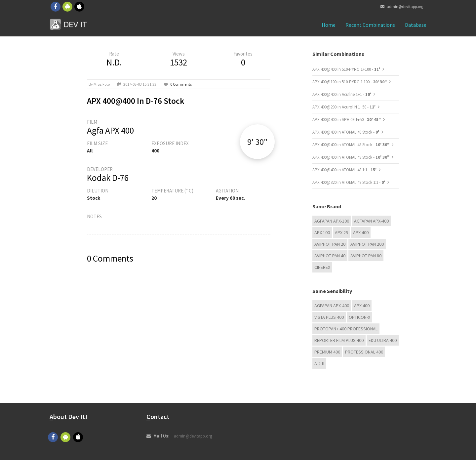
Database (416, 25)
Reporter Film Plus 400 (339, 340)
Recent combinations (370, 25)
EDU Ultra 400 (383, 340)
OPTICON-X (359, 317)
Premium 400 (327, 352)
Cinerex (322, 267)
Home (329, 25)
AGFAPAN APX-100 (332, 221)
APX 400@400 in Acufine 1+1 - (342, 94)
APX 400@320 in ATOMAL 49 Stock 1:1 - (349, 182)
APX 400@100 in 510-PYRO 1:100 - (350, 82)
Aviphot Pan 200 (367, 244)
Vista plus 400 (329, 317)
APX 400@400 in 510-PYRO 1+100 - (347, 69)
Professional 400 (364, 352)
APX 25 (341, 232)
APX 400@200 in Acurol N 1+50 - (344, 107)
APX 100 (322, 232)
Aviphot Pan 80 (366, 256)
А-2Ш (319, 363)
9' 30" (257, 142)
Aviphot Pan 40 (330, 256)
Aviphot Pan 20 (330, 244)
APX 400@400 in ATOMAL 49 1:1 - (345, 170)
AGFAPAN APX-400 (371, 221)
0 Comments (181, 84)
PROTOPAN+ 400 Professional (346, 329)
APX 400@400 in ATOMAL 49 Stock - (346, 132)
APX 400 (361, 232)
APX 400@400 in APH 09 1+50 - (347, 120)
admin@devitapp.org (402, 6)
